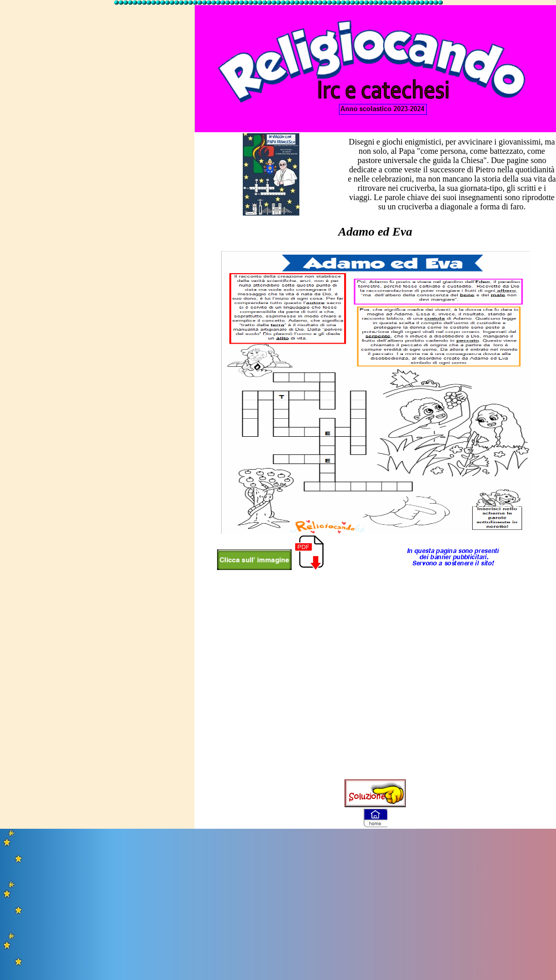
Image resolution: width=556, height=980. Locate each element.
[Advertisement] (96, 103)
